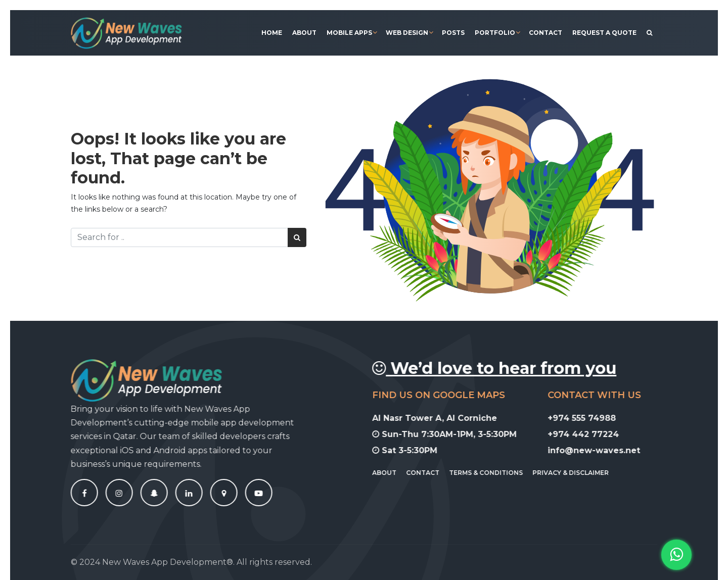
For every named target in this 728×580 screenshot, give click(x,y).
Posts (453, 33)
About (304, 33)
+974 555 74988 (589, 418)
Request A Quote (604, 33)
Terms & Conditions (493, 473)
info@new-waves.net (601, 450)
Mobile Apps (349, 33)
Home (272, 33)
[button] (676, 555)
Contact (545, 33)
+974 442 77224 (590, 434)
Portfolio (495, 33)
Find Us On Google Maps (446, 395)
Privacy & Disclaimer (578, 473)
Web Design (407, 33)
